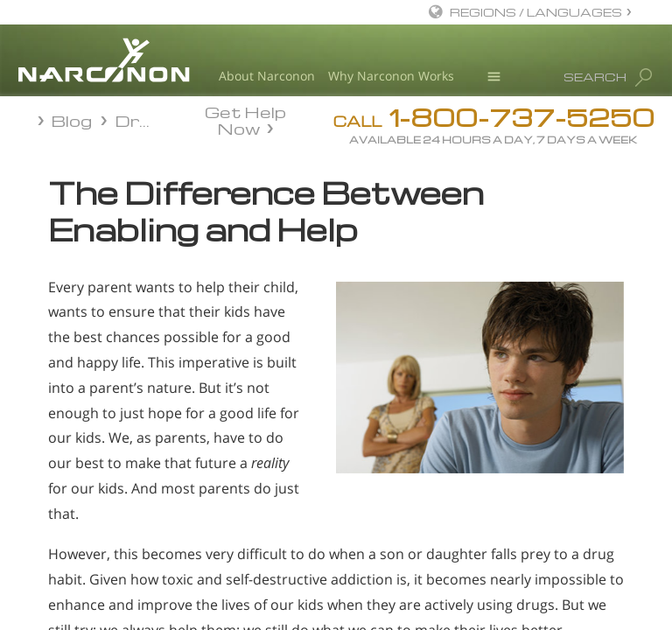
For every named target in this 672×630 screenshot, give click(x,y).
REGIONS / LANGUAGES (536, 12)
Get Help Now (245, 119)
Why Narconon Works (391, 76)
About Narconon (267, 76)
